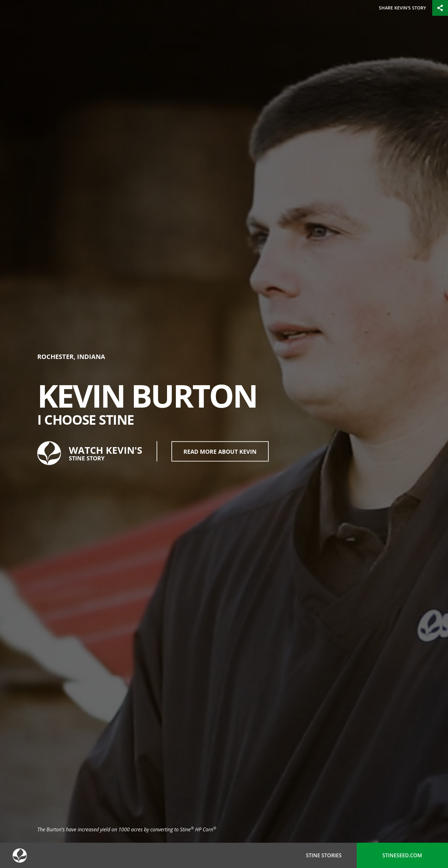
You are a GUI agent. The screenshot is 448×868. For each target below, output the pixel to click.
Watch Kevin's (90, 453)
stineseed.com (402, 855)
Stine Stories (324, 855)
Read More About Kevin (220, 451)
